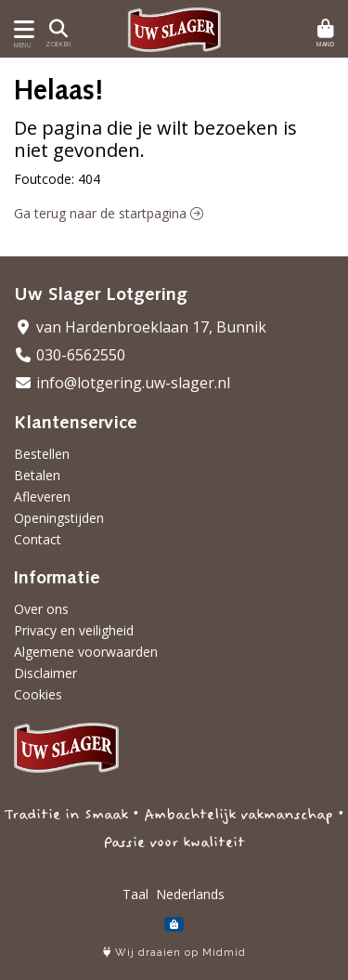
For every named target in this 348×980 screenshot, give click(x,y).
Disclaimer (45, 673)
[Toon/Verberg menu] (21, 29)
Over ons (41, 609)
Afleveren (42, 497)
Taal (135, 894)
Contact (38, 539)
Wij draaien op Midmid (174, 953)
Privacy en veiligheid (74, 630)
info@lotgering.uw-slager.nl (122, 383)
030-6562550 (70, 355)
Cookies (38, 694)
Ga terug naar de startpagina (109, 213)
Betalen (37, 475)
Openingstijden (59, 518)
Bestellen (42, 454)
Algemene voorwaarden (86, 652)
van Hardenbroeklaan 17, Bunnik (140, 327)
